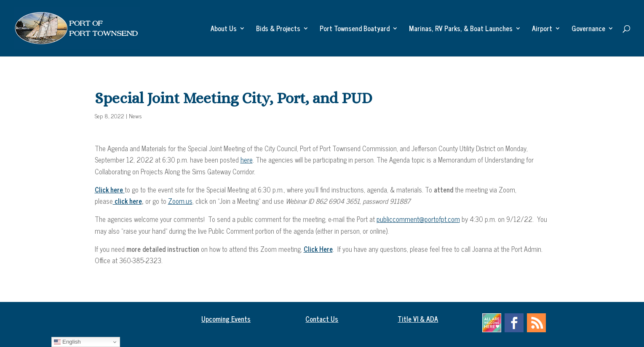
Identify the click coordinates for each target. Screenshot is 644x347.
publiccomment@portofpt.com (418, 219)
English (67, 342)
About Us (224, 29)
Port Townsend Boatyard (355, 29)
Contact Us (322, 319)
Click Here (318, 249)
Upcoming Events (226, 319)
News (135, 116)
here (247, 160)
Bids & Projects (278, 29)
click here (127, 201)
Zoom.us (180, 201)
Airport (542, 29)
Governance (588, 29)
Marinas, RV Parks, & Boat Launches (461, 29)
